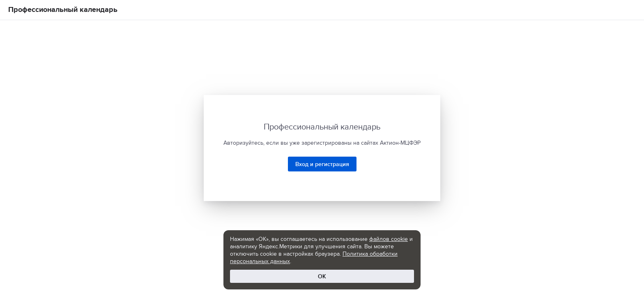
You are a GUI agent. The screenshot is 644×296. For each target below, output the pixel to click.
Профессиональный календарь (63, 9)
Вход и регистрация (322, 164)
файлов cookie (389, 239)
